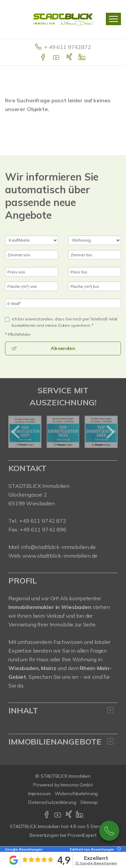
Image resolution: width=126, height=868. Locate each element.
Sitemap (89, 802)
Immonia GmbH (77, 785)
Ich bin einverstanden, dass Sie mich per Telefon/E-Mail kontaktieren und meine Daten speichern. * (61, 322)
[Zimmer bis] (95, 255)
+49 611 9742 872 (109, 831)
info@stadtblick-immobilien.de (58, 547)
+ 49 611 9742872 (68, 47)
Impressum (39, 794)
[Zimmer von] (32, 255)
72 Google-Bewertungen (96, 863)
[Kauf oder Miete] (32, 240)
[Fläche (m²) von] (32, 286)
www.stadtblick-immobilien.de (60, 556)
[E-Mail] (63, 303)
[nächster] (110, 432)
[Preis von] (32, 272)
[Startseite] (63, 19)
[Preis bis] (95, 272)
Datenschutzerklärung (52, 802)
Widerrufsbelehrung (76, 794)
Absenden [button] (63, 348)
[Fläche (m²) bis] (95, 286)
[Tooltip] (118, 849)
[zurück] (16, 432)
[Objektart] (95, 240)
